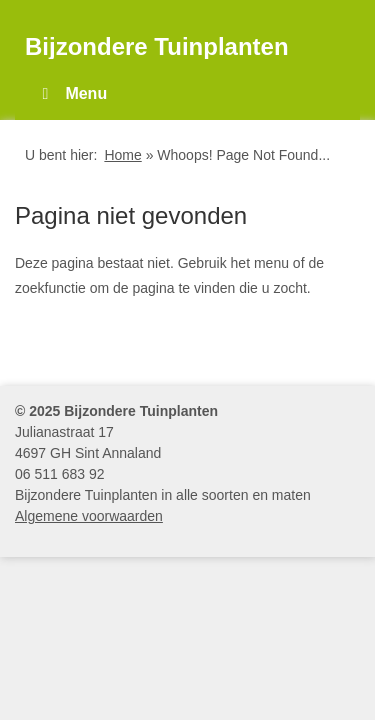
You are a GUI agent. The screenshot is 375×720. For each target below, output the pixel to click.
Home (122, 155)
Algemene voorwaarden (89, 516)
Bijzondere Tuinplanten (157, 47)
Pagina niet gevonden (131, 215)
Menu (71, 93)
